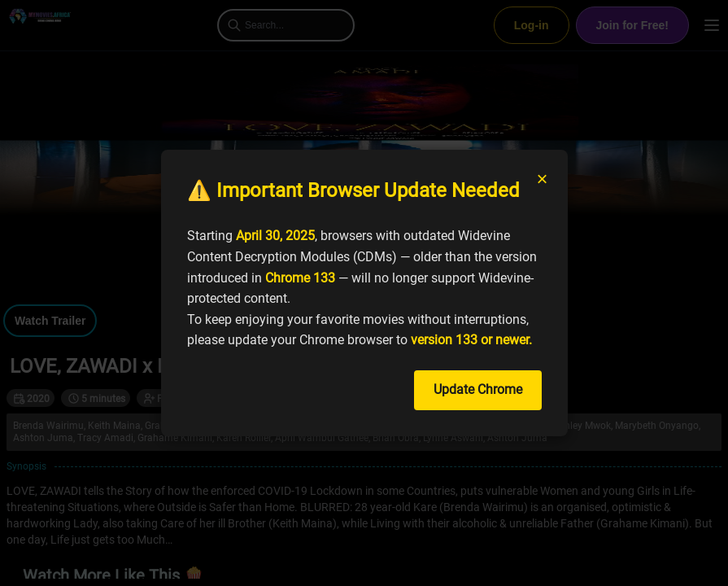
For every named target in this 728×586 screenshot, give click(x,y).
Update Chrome (478, 389)
